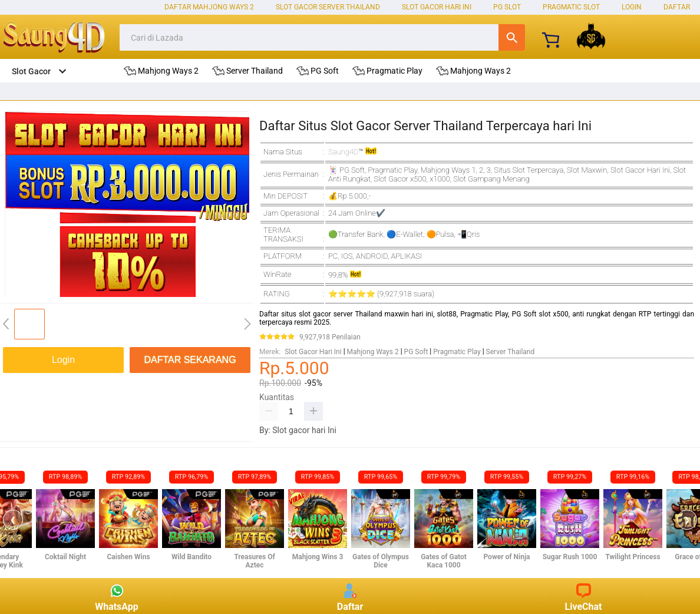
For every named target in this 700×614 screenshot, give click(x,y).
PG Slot (507, 7)
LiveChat (584, 596)
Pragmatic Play (457, 352)
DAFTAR (677, 7)
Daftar (350, 596)
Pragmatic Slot (571, 7)
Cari (512, 37)
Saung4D (344, 152)
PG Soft (416, 352)
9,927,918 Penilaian (330, 337)
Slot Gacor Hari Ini (437, 7)
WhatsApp (117, 596)
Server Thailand (511, 352)
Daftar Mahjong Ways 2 (209, 7)
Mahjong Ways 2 (373, 352)
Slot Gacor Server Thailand (328, 7)
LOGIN (632, 7)
